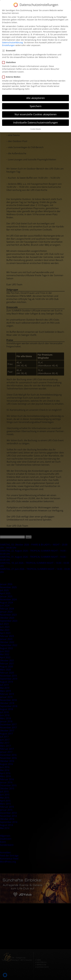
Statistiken (10, 62)
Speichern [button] (36, 105)
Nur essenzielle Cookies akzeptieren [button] (36, 113)
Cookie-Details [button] (35, 128)
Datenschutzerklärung (12, 42)
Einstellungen (8, 44)
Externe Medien (12, 76)
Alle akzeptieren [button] (35, 97)
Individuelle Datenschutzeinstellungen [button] (35, 122)
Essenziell (10, 50)
